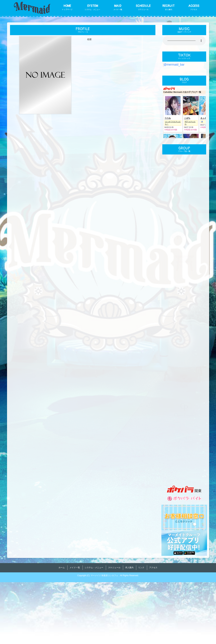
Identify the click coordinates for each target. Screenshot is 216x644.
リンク (141, 631)
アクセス (153, 631)
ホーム (62, 631)
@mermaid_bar (174, 65)
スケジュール (114, 631)
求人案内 (129, 631)
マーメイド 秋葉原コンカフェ (105, 637)
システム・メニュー (94, 631)
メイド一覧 (75, 631)
